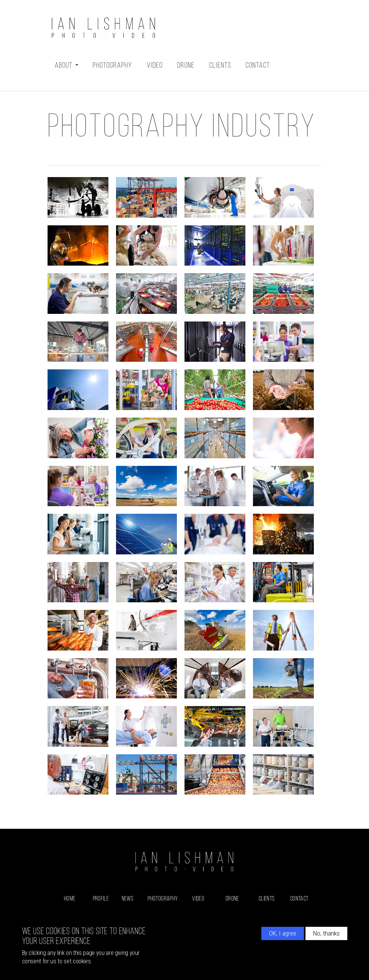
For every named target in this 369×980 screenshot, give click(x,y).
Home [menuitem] (70, 899)
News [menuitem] (127, 899)
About (67, 66)
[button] (78, 197)
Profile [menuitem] (101, 899)
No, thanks (326, 933)
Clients (220, 66)
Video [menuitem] (198, 899)
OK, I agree (283, 933)
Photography (113, 66)
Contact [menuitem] (299, 899)
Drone (186, 66)
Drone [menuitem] (232, 899)
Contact (258, 66)
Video (155, 66)
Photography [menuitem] (163, 899)
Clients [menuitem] (266, 899)
